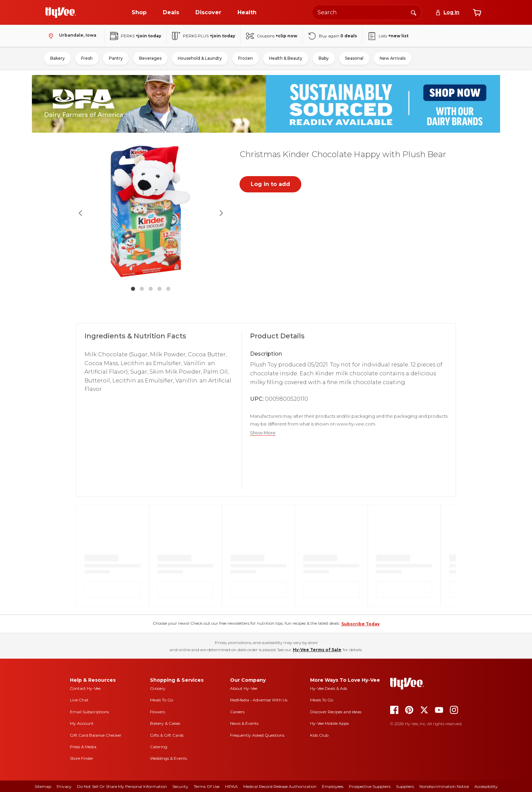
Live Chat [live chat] (79, 700)
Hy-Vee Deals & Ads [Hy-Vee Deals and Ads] (329, 688)
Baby (324, 58)
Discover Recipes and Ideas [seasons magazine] (336, 712)
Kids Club (319, 735)
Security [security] (180, 786)
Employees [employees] (333, 786)
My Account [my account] (82, 723)
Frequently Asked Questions (257, 735)
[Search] (414, 12)
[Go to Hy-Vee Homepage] (61, 13)
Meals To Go (161, 700)
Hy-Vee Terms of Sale (317, 650)
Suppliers (405, 786)
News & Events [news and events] (244, 723)
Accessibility (486, 786)
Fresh (87, 58)
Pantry (116, 58)
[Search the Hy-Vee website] (367, 12)
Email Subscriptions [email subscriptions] (89, 712)
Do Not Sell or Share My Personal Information (122, 786)
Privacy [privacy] (64, 786)
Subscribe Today (360, 624)
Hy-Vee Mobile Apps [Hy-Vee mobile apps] (329, 723)
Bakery (58, 58)
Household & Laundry (200, 58)
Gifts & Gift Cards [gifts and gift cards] (167, 735)
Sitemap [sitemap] (43, 786)
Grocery (158, 688)
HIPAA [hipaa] (231, 786)
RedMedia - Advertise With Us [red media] (259, 700)
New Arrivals (393, 58)
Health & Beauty (286, 58)
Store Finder (82, 758)
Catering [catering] (159, 747)
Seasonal (354, 58)
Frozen (245, 58)
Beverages (150, 58)
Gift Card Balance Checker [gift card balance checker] (96, 735)
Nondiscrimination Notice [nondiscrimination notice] (444, 786)
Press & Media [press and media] (83, 747)
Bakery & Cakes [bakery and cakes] (165, 723)
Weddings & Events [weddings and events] (168, 758)
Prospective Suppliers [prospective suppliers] (370, 786)
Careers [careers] (237, 712)
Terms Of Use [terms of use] (207, 786)
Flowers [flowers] (157, 712)
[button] (151, 213)
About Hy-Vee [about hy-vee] (244, 688)
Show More (263, 433)
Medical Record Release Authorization (280, 786)
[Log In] (447, 12)
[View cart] (477, 13)
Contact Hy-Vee (85, 688)
